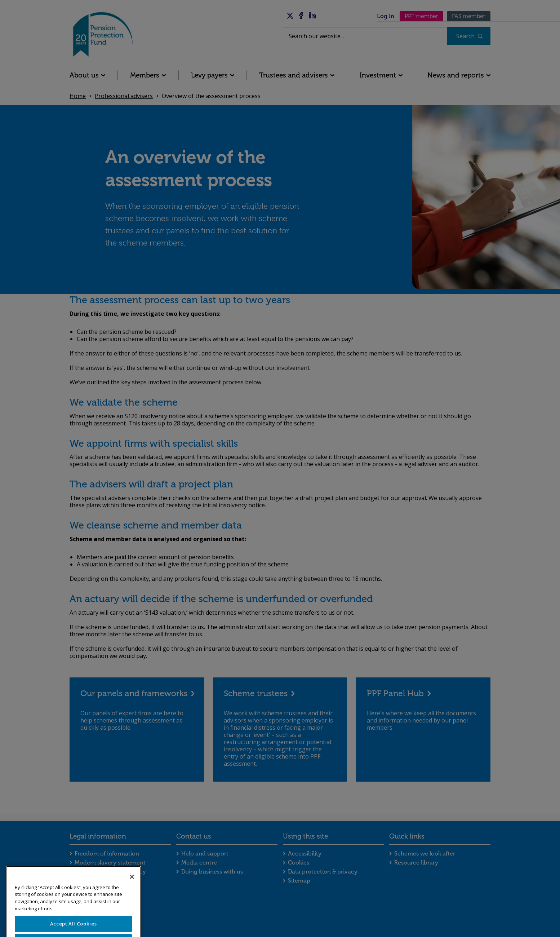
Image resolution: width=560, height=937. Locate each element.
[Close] (132, 890)
